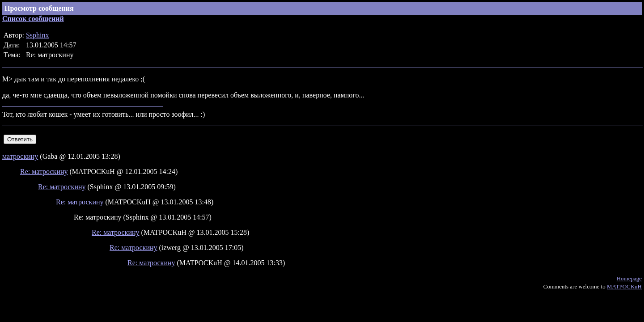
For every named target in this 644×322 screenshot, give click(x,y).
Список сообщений (33, 19)
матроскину (20, 156)
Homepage (629, 278)
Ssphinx (38, 35)
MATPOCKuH (624, 286)
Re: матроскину (44, 172)
